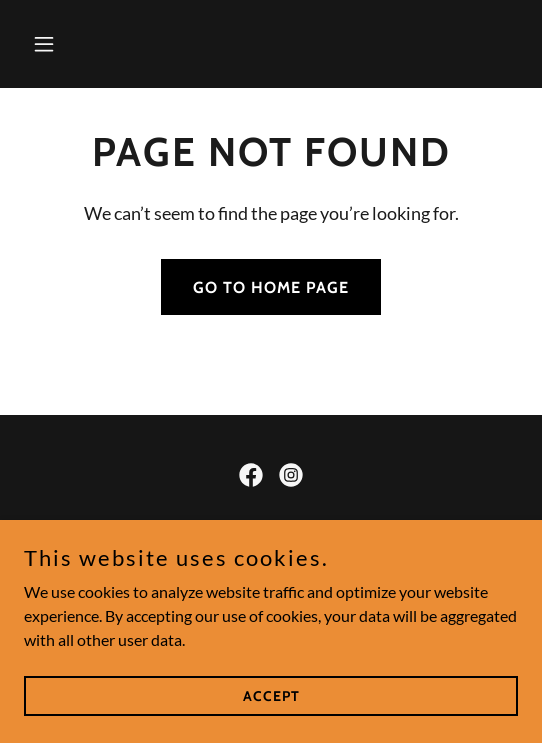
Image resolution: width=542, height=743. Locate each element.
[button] (61, 44)
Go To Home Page (271, 287)
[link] (251, 475)
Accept (271, 695)
